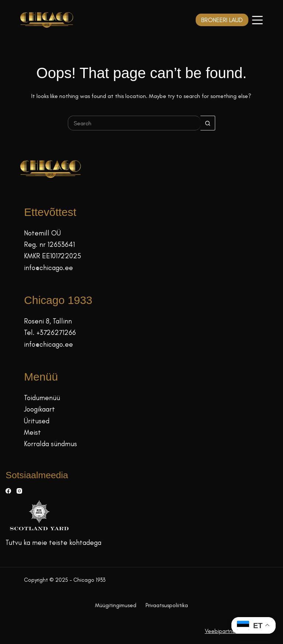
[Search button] (208, 123)
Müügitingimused (116, 605)
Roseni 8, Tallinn (48, 321)
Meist (32, 432)
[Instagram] (19, 491)
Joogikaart (39, 409)
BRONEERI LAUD (222, 20)
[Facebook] (8, 491)
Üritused (37, 421)
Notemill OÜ (42, 233)
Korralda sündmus (50, 444)
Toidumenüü (42, 398)
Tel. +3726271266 (50, 332)
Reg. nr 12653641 (49, 244)
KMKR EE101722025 (53, 256)
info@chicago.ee (48, 268)
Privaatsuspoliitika (167, 605)
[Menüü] (257, 20)
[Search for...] (134, 123)
